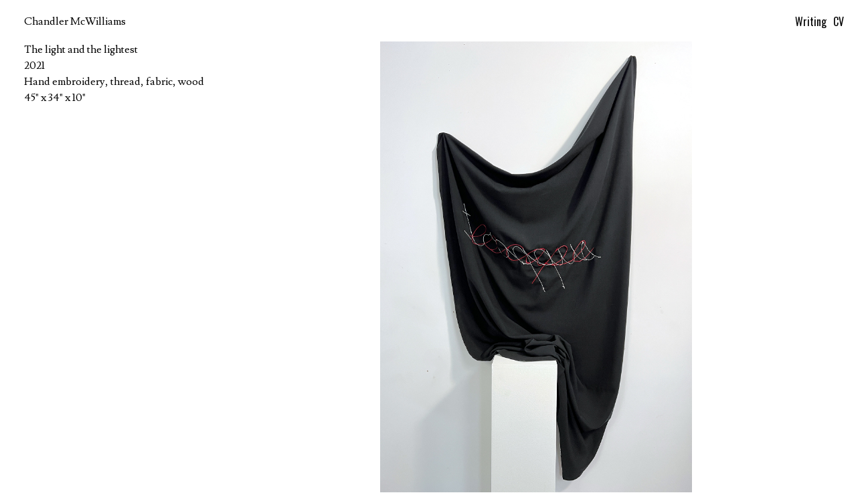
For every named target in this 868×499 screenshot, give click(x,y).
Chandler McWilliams (75, 21)
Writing (811, 21)
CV (839, 21)
